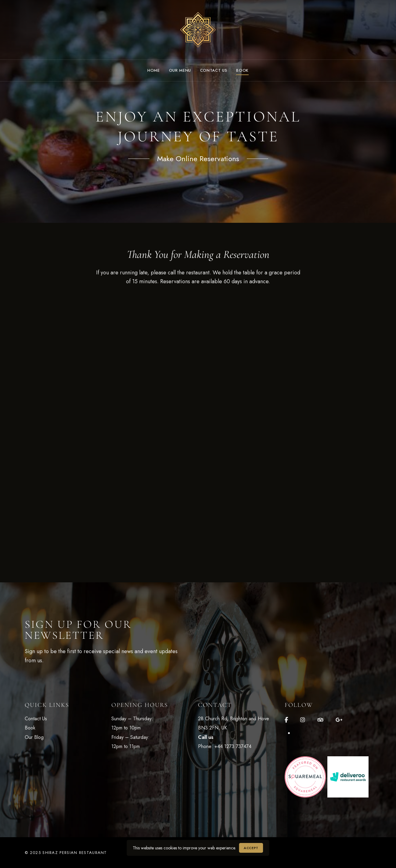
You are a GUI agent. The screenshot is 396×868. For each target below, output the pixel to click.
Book (30, 728)
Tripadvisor (320, 720)
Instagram (303, 720)
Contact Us (36, 719)
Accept (251, 848)
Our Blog (34, 737)
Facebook (286, 720)
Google (339, 720)
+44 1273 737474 (233, 746)
